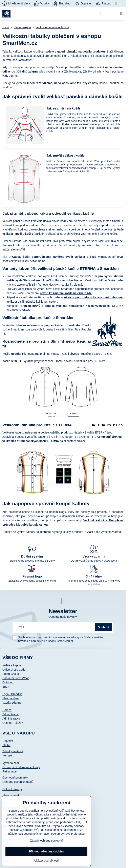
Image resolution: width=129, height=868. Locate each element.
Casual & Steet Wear (16, 678)
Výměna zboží (11, 763)
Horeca (7, 710)
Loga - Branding (13, 694)
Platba (6, 745)
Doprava (8, 741)
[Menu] (121, 14)
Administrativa (11, 719)
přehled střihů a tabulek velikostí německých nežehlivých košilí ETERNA (72, 306)
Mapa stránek (11, 795)
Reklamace (9, 771)
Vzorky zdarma (12, 703)
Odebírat (103, 627)
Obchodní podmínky (15, 778)
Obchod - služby (13, 723)
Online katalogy (12, 789)
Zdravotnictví (10, 714)
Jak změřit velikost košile (66, 155)
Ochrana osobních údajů (18, 782)
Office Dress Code (14, 670)
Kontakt (7, 755)
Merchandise (10, 698)
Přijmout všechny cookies (47, 851)
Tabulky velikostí (13, 751)
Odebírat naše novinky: (63, 617)
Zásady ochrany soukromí (46, 841)
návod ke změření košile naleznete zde (66, 293)
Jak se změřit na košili (63, 108)
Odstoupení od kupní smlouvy (21, 767)
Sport (6, 687)
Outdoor (8, 682)
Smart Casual (11, 674)
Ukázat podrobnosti (47, 861)
